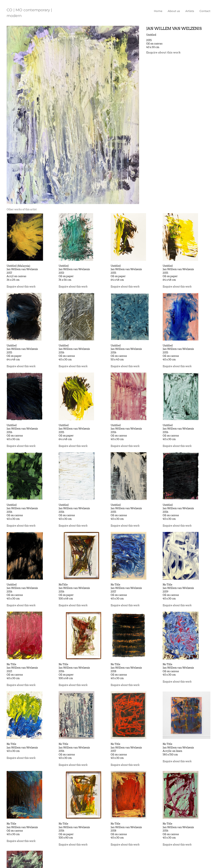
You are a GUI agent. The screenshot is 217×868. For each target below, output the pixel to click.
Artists (190, 11)
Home (158, 11)
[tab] (22, 209)
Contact (205, 11)
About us (174, 11)
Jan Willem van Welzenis (174, 28)
